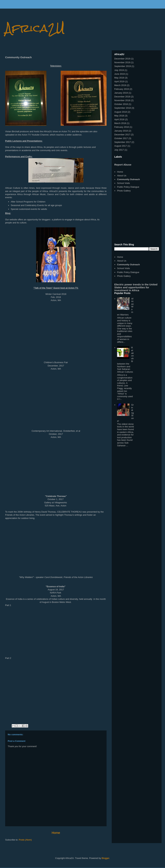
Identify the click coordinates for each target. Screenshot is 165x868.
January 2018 (121, 131)
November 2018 (122, 100)
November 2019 (122, 62)
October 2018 (121, 104)
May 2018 (119, 116)
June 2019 (120, 74)
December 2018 (122, 97)
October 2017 (121, 138)
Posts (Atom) (25, 840)
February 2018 (122, 127)
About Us (122, 176)
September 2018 (123, 108)
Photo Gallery (124, 191)
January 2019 (121, 93)
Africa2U (35, 28)
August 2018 (121, 112)
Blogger (105, 858)
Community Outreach (128, 179)
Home (56, 833)
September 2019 (123, 66)
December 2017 (122, 135)
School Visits (123, 183)
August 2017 (121, 146)
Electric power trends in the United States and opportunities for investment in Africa (136, 287)
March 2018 (120, 123)
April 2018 (119, 119)
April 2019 (119, 81)
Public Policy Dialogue (128, 187)
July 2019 (119, 70)
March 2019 (120, 85)
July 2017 (119, 150)
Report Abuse (123, 165)
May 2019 (119, 78)
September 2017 (123, 142)
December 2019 (122, 59)
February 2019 (122, 89)
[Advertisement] (137, 218)
